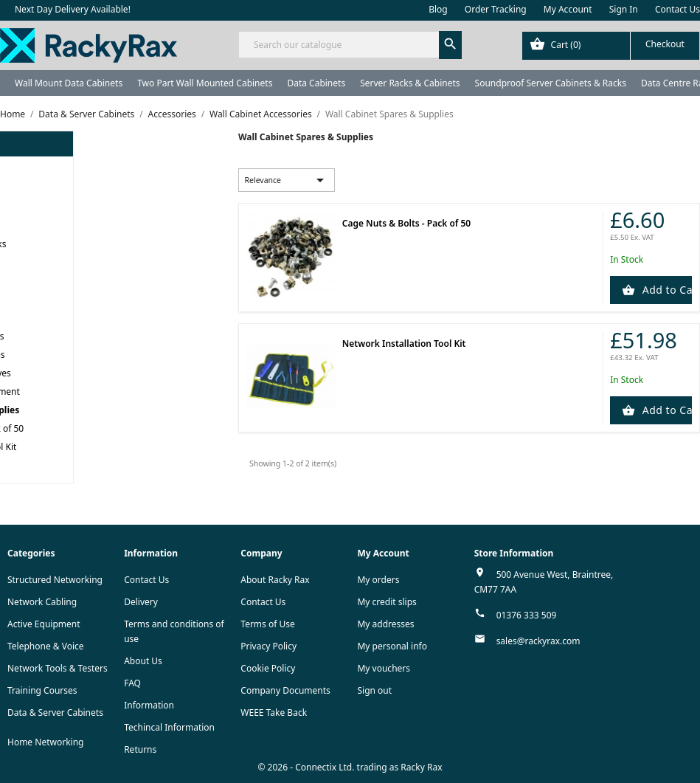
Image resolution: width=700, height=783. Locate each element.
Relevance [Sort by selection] (286, 180)
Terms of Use (267, 624)
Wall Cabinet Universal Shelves (97, 373)
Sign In (624, 9)
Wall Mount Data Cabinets (69, 83)
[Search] (350, 45)
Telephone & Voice (46, 646)
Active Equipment (44, 624)
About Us (143, 661)
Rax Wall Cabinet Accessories (94, 336)
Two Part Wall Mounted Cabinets (205, 83)
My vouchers (384, 668)
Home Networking (45, 742)
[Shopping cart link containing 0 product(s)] (611, 46)
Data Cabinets (316, 83)
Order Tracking (496, 9)
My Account (568, 9)
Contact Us (678, 9)
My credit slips (387, 602)
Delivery (141, 602)
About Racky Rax (275, 580)
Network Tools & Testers (58, 668)
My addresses (385, 624)
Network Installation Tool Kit (107, 447)
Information (149, 705)
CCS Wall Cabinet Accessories (94, 355)
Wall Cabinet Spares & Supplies (101, 410)
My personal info (392, 646)
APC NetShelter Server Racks (63, 465)
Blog (438, 9)
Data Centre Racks (42, 262)
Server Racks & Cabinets (410, 83)
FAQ (132, 683)
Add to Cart (666, 290)
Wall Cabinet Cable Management (102, 391)
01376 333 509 (527, 615)
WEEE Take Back (274, 713)
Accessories (30, 299)
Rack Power (28, 281)
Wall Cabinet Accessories (74, 318)
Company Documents (285, 690)
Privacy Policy (268, 646)
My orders (378, 580)
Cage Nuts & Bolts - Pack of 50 (111, 428)
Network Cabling (42, 602)
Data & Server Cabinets (55, 713)
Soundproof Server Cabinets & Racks (551, 83)
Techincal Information (169, 727)
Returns (140, 749)
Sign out (374, 690)
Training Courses (42, 690)
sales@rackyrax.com (538, 641)
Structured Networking (55, 580)
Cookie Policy (268, 668)
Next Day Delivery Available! (73, 9)
